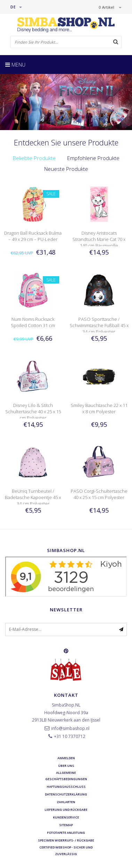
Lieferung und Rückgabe (66, 810)
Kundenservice (66, 817)
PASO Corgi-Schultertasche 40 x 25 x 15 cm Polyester (99, 494)
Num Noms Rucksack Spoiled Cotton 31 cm (33, 322)
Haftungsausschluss (66, 787)
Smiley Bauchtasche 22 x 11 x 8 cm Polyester (99, 408)
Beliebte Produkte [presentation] (34, 158)
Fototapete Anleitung (66, 833)
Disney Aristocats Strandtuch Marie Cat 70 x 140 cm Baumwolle (99, 239)
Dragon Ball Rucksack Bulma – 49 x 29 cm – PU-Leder (33, 236)
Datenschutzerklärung (66, 794)
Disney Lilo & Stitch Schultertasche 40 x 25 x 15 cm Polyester (33, 412)
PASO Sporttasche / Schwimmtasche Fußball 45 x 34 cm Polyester (99, 325)
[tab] (34, 158)
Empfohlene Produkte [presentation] (93, 158)
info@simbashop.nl (70, 728)
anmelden (66, 758)
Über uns (66, 766)
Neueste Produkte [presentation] (66, 169)
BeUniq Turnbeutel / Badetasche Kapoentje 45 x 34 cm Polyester (33, 497)
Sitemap (66, 825)
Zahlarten (66, 802)
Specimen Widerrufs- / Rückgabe (66, 840)
